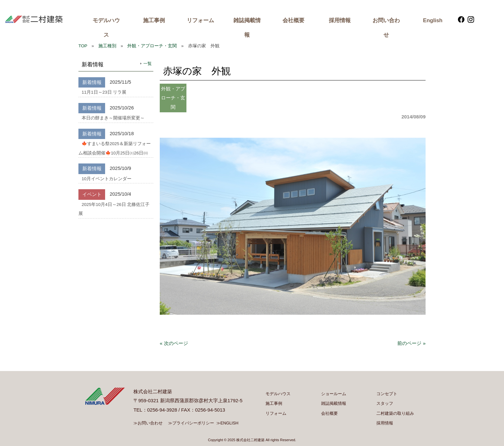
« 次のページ (174, 343)
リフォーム (200, 20)
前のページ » (411, 343)
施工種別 (107, 46)
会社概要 (293, 20)
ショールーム (334, 394)
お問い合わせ (386, 28)
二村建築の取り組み (395, 413)
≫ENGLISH (227, 423)
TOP (83, 46)
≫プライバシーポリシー (191, 423)
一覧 (148, 64)
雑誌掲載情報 (247, 28)
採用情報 (340, 20)
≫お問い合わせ (148, 423)
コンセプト (387, 394)
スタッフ (385, 403)
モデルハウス (106, 28)
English (433, 20)
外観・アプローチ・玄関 (152, 46)
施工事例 (154, 20)
